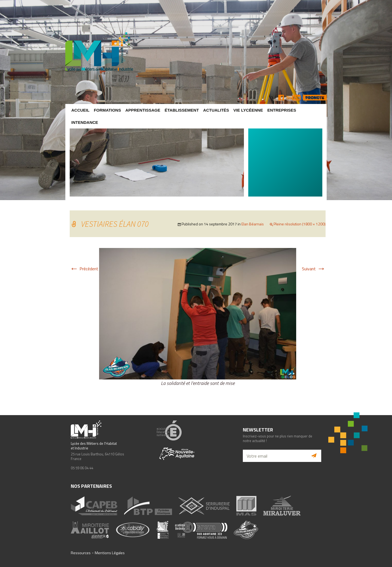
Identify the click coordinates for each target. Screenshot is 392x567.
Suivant (314, 269)
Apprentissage (143, 110)
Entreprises (282, 110)
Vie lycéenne (248, 110)
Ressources (81, 553)
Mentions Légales (110, 553)
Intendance (85, 122)
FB (281, 98)
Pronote (315, 98)
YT (293, 98)
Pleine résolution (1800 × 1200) (300, 224)
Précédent (84, 269)
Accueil (80, 110)
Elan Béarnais (253, 224)
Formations (108, 110)
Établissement (182, 110)
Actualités (216, 110)
